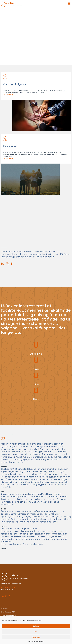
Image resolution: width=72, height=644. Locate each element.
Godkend (36, 626)
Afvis (36, 632)
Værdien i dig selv (15, 85)
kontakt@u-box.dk (8, 588)
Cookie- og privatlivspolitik (36, 641)
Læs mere (9, 95)
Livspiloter (10, 146)
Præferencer (36, 637)
